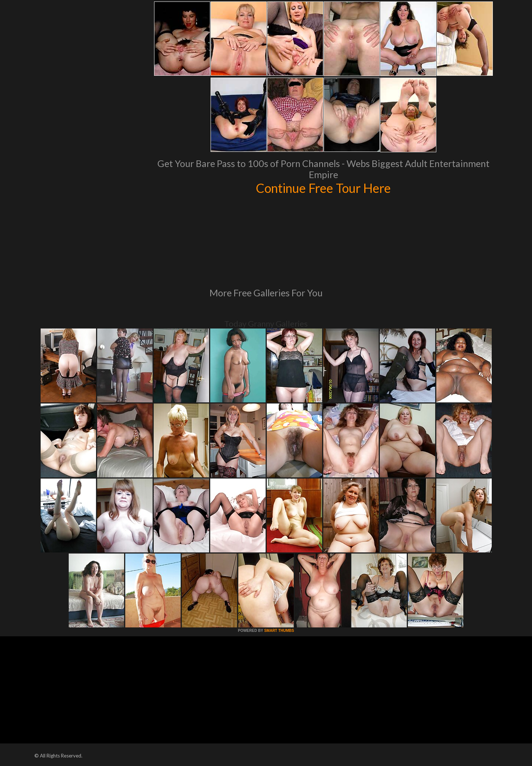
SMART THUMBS (279, 631)
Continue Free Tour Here (323, 188)
